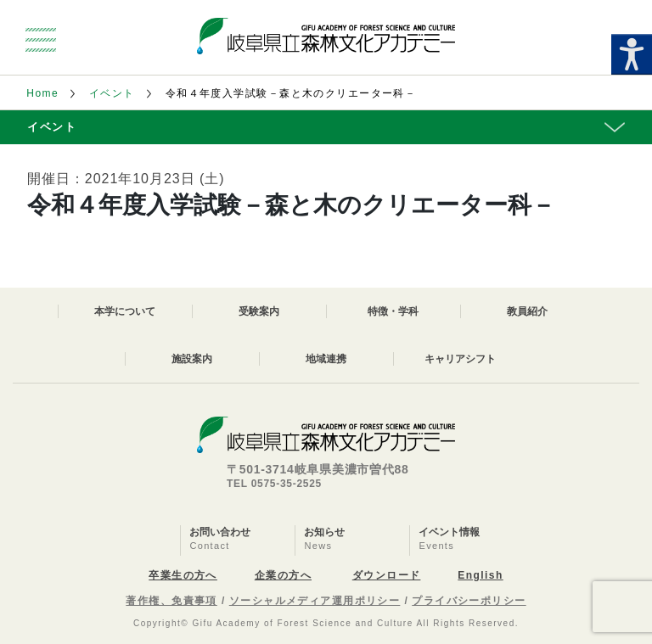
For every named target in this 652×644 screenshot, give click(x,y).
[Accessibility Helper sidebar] (632, 54)
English (480, 575)
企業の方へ (283, 575)
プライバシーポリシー (469, 601)
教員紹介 (527, 311)
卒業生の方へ (183, 575)
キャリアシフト (460, 359)
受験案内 (259, 311)
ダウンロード (387, 575)
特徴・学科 (393, 311)
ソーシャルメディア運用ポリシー (315, 601)
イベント (112, 93)
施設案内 (192, 359)
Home (42, 93)
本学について (125, 311)
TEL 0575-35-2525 (274, 484)
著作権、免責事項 (171, 601)
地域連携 (326, 359)
